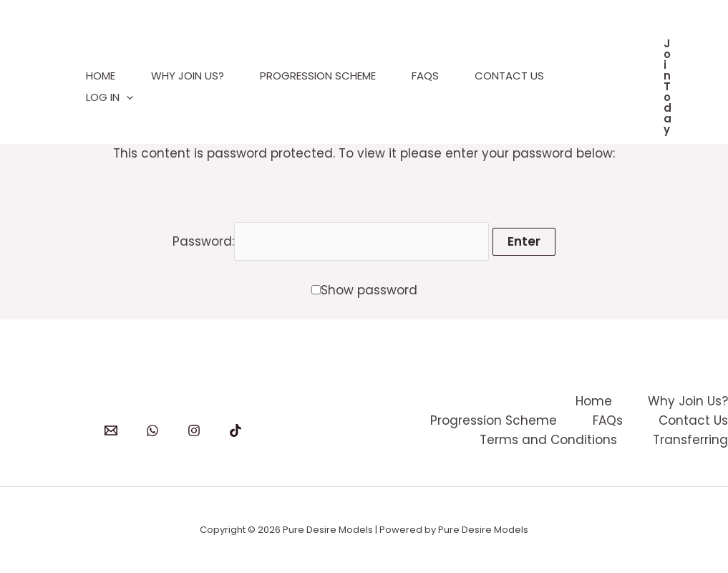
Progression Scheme (318, 76)
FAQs (425, 76)
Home (101, 76)
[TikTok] (236, 430)
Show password (369, 290)
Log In (110, 97)
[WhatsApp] (152, 430)
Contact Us (509, 76)
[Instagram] (194, 430)
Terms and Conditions (548, 440)
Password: (331, 241)
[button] (668, 86)
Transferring (690, 440)
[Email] (111, 430)
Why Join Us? (188, 76)
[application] (126, 97)
